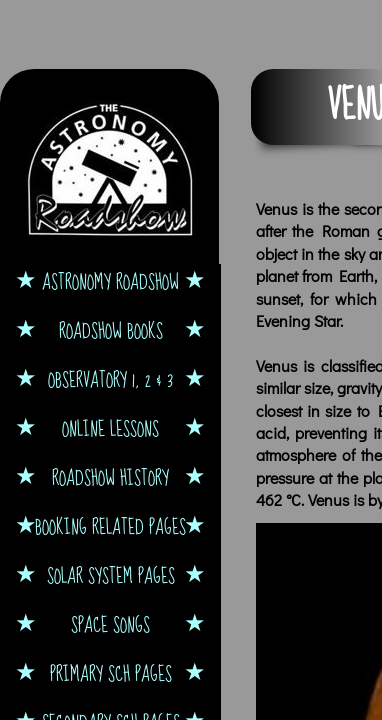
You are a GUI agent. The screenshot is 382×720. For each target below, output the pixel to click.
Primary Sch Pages (111, 673)
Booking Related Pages (110, 526)
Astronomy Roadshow (110, 281)
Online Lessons (110, 428)
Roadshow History (110, 477)
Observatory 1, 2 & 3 (110, 379)
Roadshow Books (111, 330)
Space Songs (110, 624)
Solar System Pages (111, 575)
